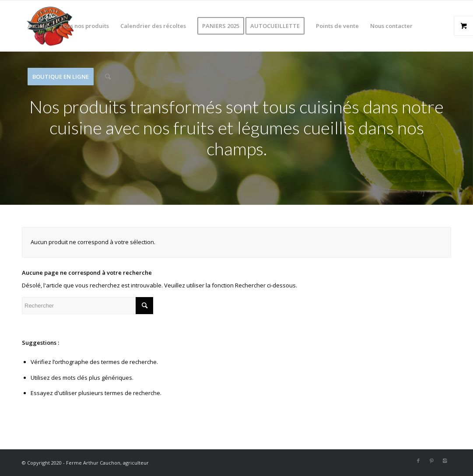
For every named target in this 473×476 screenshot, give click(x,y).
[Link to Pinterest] (431, 461)
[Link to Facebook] (418, 461)
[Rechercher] (108, 77)
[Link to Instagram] (445, 461)
